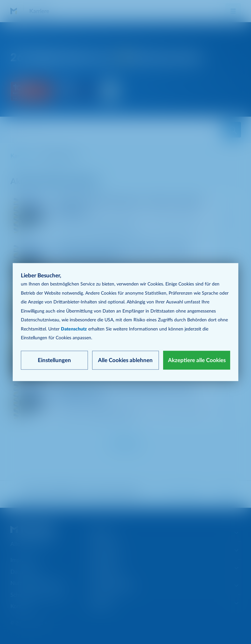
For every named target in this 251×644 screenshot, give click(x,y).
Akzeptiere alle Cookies (197, 360)
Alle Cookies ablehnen (125, 360)
